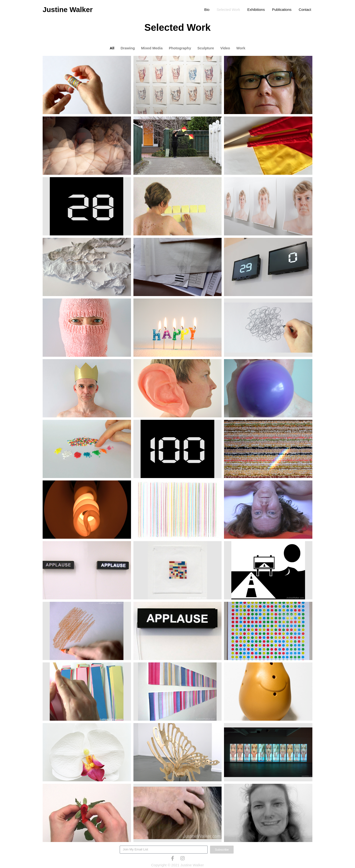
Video (225, 48)
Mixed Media (152, 48)
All (112, 48)
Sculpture (206, 48)
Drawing (128, 48)
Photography (180, 48)
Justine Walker (68, 10)
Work (241, 48)
